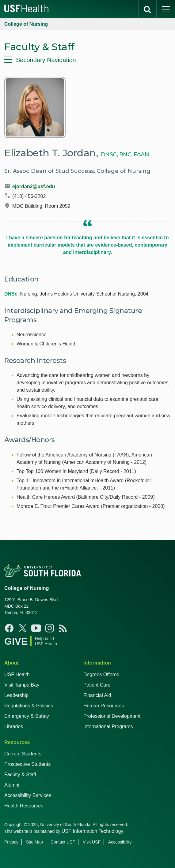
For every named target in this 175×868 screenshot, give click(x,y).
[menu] (87, 60)
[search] (147, 9)
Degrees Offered (101, 674)
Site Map (34, 842)
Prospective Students (27, 764)
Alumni (12, 785)
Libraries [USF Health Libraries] (14, 726)
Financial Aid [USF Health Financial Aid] (97, 695)
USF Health (17, 674)
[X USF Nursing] (23, 628)
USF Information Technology (93, 831)
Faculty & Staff (20, 775)
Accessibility (120, 842)
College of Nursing (26, 24)
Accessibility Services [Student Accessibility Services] (28, 795)
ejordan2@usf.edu (34, 186)
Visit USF (92, 842)
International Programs (108, 726)
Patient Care (97, 685)
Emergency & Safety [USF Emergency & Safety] (27, 716)
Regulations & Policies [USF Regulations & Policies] (29, 706)
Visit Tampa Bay (22, 685)
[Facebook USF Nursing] (9, 628)
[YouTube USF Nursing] (36, 628)
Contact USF (63, 842)
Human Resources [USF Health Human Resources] (104, 706)
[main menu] (166, 9)
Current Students (23, 754)
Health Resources (24, 806)
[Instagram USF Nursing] (50, 628)
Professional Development (112, 716)
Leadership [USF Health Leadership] (16, 695)
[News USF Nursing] (63, 628)
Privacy (11, 842)
